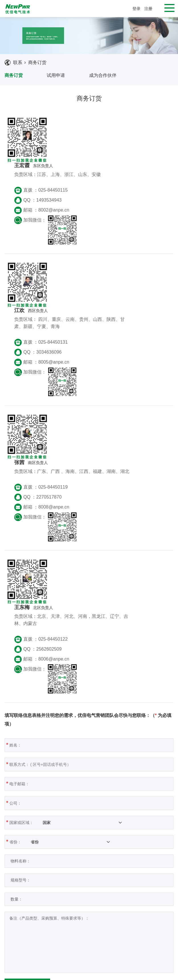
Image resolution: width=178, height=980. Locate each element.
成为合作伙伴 (103, 75)
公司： (71, 621)
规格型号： (75, 698)
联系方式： (75, 582)
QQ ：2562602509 (81, 467)
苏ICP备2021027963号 (140, 974)
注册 (148, 9)
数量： (71, 717)
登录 (136, 9)
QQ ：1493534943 (81, 155)
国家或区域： (66, 640)
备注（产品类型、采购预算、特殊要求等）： (86, 759)
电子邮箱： (75, 601)
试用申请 (56, 75)
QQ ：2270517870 (81, 361)
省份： (60, 659)
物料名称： (75, 679)
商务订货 (37, 62)
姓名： (71, 563)
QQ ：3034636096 (81, 261)
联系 (18, 62)
